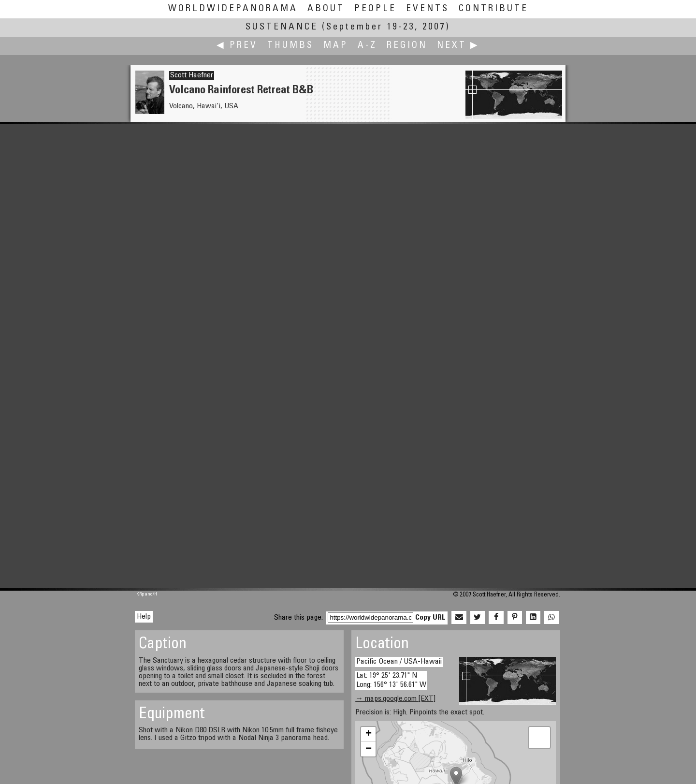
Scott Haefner (192, 75)
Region (407, 46)
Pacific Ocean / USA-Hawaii (399, 662)
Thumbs (290, 46)
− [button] (369, 749)
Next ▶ (458, 46)
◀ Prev (237, 46)
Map (336, 46)
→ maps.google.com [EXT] (395, 699)
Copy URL (430, 618)
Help (144, 617)
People (375, 9)
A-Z (367, 46)
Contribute (493, 9)
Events (428, 9)
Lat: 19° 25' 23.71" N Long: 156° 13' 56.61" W (391, 680)
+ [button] (369, 734)
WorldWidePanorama (233, 9)
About (326, 9)
